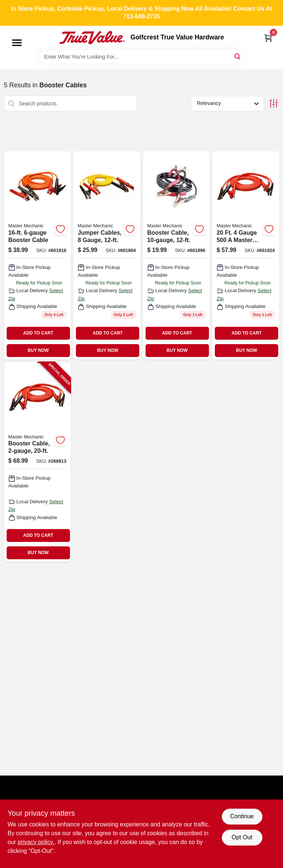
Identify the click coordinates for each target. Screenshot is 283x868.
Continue (242, 816)
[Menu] (17, 43)
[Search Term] (141, 57)
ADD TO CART (38, 333)
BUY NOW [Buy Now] (38, 350)
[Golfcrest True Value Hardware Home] (92, 38)
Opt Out (242, 837)
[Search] (238, 56)
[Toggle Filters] (274, 103)
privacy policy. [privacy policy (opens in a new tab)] (36, 842)
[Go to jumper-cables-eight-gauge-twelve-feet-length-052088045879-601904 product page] (107, 255)
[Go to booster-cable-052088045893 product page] (246, 255)
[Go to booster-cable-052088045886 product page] (38, 255)
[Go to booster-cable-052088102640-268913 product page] (38, 462)
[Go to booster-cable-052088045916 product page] (177, 255)
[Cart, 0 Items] (268, 38)
